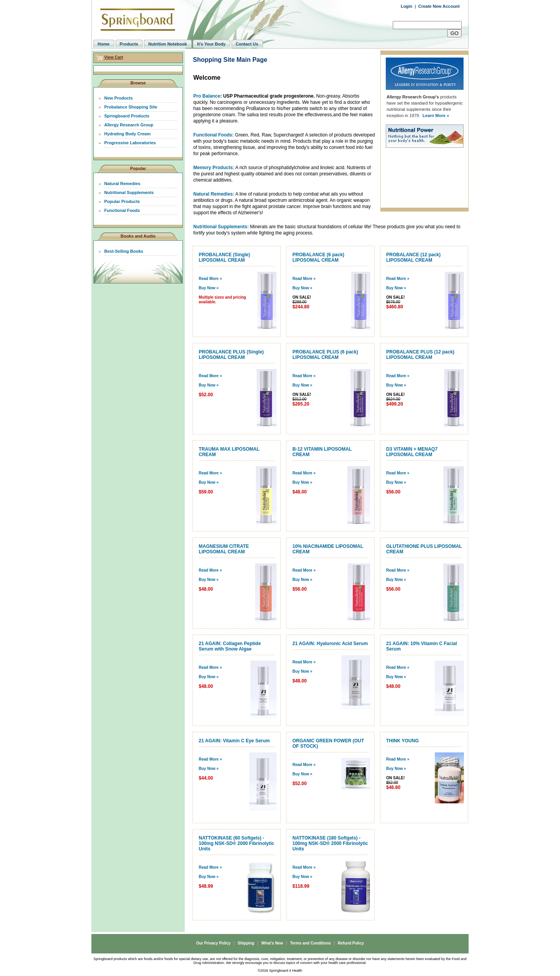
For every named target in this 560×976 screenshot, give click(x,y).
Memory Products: (214, 168)
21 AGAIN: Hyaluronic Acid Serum (330, 644)
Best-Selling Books (124, 251)
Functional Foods (122, 210)
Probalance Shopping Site (131, 107)
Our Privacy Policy (213, 943)
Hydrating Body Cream (127, 134)
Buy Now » (209, 288)
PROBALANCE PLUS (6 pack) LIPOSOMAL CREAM (325, 355)
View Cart (114, 57)
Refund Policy (351, 943)
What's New (272, 943)
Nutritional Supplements (129, 192)
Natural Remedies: (214, 194)
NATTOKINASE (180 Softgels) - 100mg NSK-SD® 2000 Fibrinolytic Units (330, 843)
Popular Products (122, 201)
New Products (118, 98)
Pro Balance (207, 96)
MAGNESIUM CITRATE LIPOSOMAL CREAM (224, 549)
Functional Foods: (213, 135)
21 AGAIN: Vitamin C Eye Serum (234, 741)
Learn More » (436, 115)
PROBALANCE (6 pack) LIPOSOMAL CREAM (318, 257)
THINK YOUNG (402, 741)
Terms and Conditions (311, 943)
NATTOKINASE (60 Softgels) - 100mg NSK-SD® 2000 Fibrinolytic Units (236, 843)
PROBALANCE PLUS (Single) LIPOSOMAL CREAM (231, 355)
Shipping (246, 943)
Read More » (210, 279)
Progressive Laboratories (130, 143)
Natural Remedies (122, 184)
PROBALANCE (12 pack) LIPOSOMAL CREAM (413, 257)
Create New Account (439, 6)
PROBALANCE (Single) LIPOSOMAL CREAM (224, 257)
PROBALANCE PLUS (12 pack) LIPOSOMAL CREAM (420, 355)
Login (406, 6)
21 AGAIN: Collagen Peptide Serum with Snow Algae (230, 646)
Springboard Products (127, 116)
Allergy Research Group (129, 125)
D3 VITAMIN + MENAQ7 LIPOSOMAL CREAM (412, 452)
